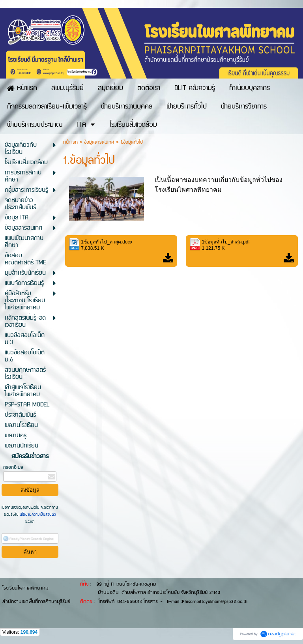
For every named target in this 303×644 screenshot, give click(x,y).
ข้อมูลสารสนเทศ (99, 142)
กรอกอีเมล (13, 467)
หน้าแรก (70, 142)
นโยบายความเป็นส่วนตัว (37, 515)
